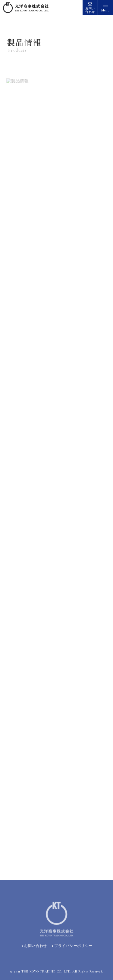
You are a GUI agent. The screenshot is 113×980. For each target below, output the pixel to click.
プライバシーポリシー (72, 946)
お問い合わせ (34, 946)
